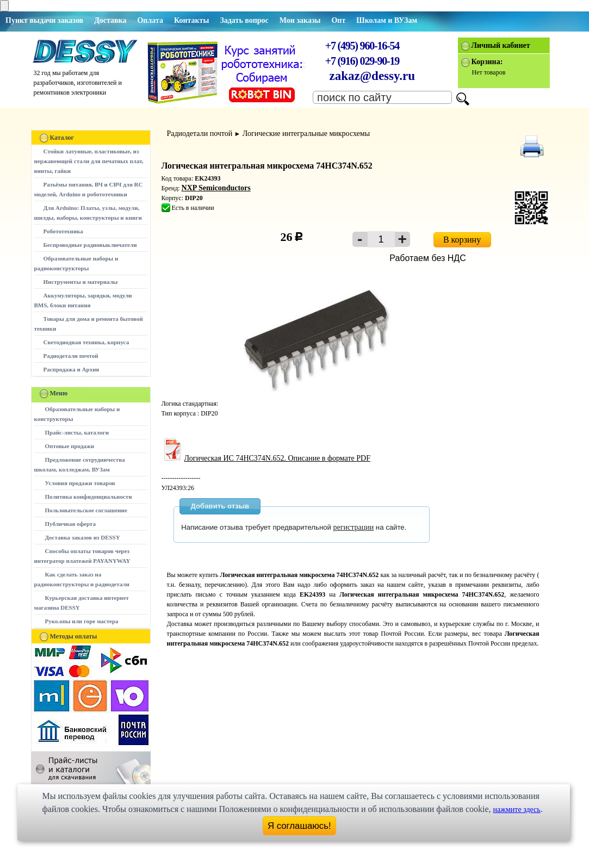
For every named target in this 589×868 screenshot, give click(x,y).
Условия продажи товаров (80, 483)
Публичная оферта (70, 524)
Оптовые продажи (70, 446)
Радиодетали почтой (71, 356)
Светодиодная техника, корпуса (86, 342)
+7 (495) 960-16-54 (362, 46)
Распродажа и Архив (72, 369)
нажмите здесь (517, 810)
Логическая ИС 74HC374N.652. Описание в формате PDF (266, 458)
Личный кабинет (501, 45)
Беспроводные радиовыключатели (90, 245)
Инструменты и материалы (81, 282)
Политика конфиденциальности (89, 497)
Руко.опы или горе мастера (82, 621)
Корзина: (487, 62)
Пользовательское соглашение (86, 510)
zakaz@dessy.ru (373, 76)
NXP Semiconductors (216, 188)
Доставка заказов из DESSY (83, 537)
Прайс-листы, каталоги (77, 432)
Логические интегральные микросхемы (306, 134)
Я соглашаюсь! (299, 826)
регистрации (354, 527)
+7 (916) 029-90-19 (362, 61)
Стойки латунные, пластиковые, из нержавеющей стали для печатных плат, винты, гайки (89, 161)
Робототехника (63, 231)
